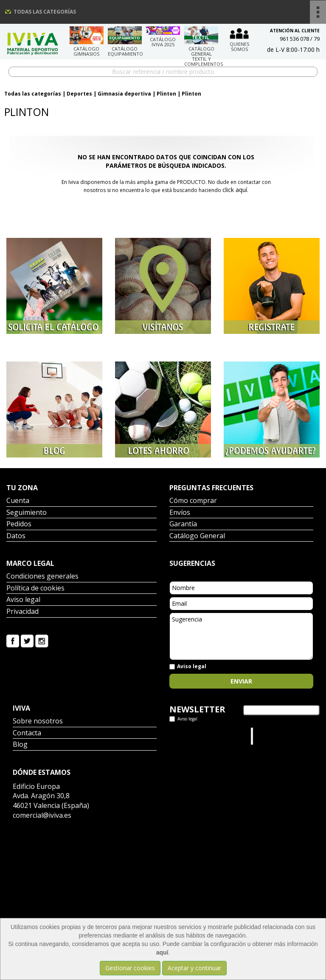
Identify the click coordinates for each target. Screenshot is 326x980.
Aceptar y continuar (194, 968)
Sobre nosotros (38, 722)
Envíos (180, 513)
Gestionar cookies (130, 968)
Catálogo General (197, 536)
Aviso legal (23, 600)
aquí (162, 952)
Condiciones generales (42, 577)
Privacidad (22, 612)
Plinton (166, 94)
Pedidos (19, 524)
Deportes (79, 94)
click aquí (235, 190)
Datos (16, 536)
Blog (20, 745)
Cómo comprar (193, 501)
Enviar (241, 681)
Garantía (183, 524)
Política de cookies (35, 589)
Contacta (27, 733)
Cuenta (18, 501)
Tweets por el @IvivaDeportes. (192, 736)
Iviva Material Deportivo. (271, 736)
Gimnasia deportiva (124, 94)
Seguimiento (27, 513)
